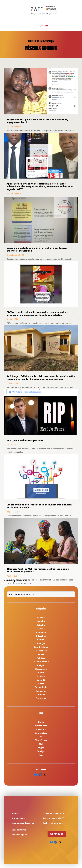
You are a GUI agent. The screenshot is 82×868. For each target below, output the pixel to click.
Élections (41, 640)
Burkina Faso (41, 726)
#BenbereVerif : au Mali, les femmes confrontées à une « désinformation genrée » (38, 570)
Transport (41, 698)
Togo (41, 755)
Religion (41, 665)
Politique (41, 658)
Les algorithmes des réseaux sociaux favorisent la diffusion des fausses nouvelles (39, 506)
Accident (41, 618)
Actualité (41, 621)
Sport (41, 684)
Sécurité (41, 680)
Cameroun (41, 729)
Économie (41, 632)
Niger (41, 748)
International (41, 651)
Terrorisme (41, 691)
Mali (41, 744)
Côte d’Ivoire (41, 740)
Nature (41, 654)
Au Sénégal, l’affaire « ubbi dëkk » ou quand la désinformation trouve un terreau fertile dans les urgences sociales (41, 378)
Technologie (41, 687)
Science (41, 676)
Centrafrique (41, 733)
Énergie (41, 643)
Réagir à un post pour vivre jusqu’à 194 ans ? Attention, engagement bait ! (37, 121)
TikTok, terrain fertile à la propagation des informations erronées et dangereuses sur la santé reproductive (37, 314)
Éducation (41, 636)
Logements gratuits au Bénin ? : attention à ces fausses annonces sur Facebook (37, 249)
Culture (41, 629)
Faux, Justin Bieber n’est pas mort (25, 440)
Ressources (41, 669)
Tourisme (41, 695)
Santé (41, 673)
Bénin (41, 722)
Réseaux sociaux (41, 662)
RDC (41, 737)
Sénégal (41, 751)
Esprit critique (41, 647)
